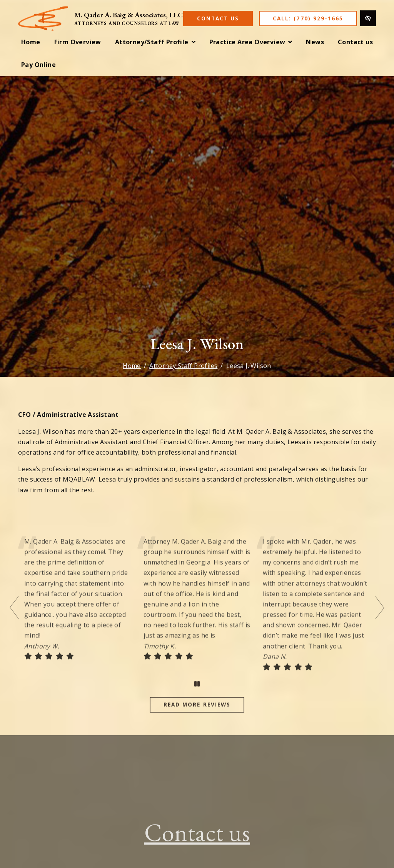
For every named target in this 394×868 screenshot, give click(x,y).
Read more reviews (197, 715)
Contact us (197, 843)
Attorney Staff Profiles (183, 366)
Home (132, 366)
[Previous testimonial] (15, 618)
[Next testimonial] (379, 618)
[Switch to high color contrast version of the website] (368, 18)
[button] (155, 42)
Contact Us (218, 18)
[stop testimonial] (197, 695)
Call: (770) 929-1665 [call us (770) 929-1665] (308, 18)
